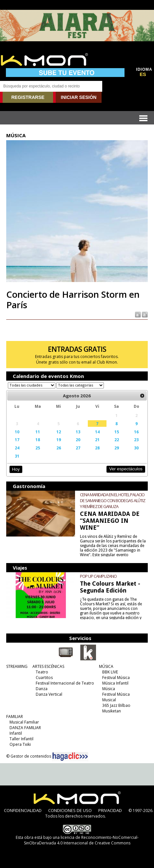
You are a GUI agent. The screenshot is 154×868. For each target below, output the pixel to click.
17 (17, 440)
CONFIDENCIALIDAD (23, 810)
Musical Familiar (24, 722)
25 (38, 448)
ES (143, 74)
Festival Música (116, 678)
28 (97, 448)
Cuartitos (44, 678)
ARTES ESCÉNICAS (48, 666)
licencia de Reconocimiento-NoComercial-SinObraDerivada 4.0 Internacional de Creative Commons (81, 840)
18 (38, 440)
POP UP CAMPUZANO (98, 576)
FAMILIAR (15, 717)
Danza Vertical (49, 694)
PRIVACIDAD (110, 810)
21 (97, 440)
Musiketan (112, 711)
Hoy (16, 469)
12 (59, 432)
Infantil (16, 733)
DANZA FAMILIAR (25, 728)
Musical (109, 700)
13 (78, 432)
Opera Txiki (20, 744)
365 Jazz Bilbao (116, 705)
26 (59, 448)
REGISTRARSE (28, 97)
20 (78, 440)
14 (97, 432)
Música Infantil (115, 683)
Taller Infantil (21, 739)
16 (136, 432)
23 (136, 440)
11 (38, 432)
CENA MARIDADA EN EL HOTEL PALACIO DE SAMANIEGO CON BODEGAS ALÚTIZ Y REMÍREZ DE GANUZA (113, 500)
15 (117, 432)
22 (117, 440)
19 (59, 440)
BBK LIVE (110, 672)
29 (117, 448)
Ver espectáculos (126, 469)
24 (17, 448)
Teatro (42, 672)
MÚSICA (106, 666)
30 (136, 448)
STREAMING (17, 666)
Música (109, 689)
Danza (42, 689)
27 (78, 448)
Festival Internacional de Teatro (65, 683)
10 (17, 432)
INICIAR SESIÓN (79, 97)
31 (17, 456)
